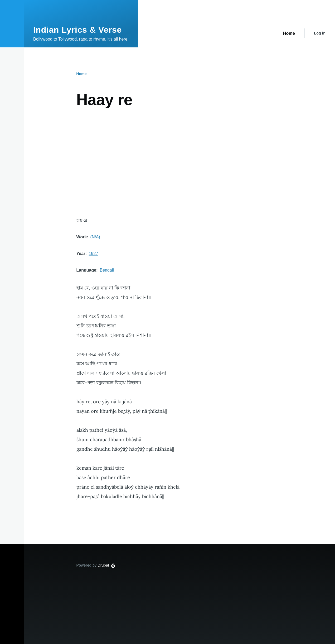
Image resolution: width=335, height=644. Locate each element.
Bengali (107, 270)
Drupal (103, 565)
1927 (94, 254)
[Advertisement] (179, 163)
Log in (320, 33)
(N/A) (95, 237)
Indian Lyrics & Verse (77, 30)
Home (82, 74)
